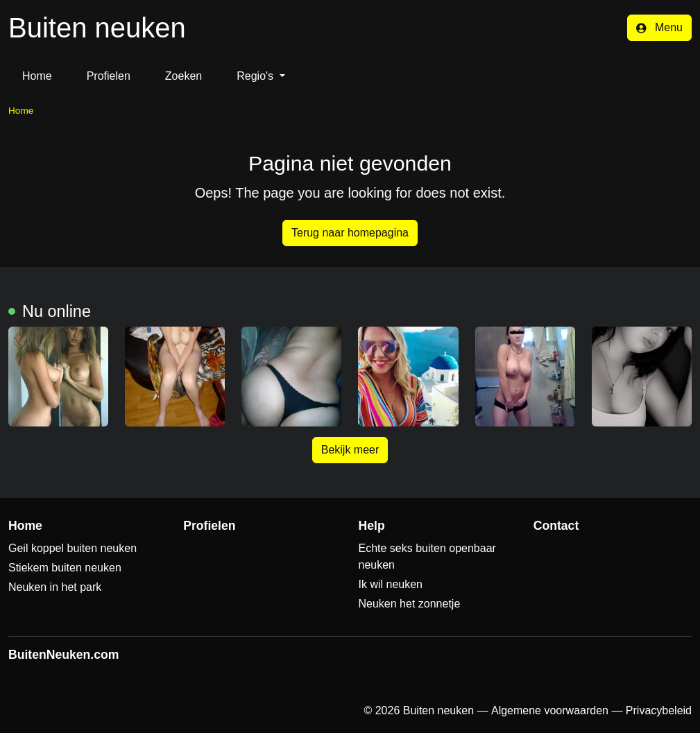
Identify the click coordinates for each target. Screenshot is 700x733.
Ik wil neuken (391, 584)
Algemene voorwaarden (550, 710)
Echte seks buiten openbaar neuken (427, 557)
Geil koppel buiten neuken (72, 548)
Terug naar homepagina (350, 233)
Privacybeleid (659, 710)
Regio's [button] (256, 76)
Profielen (109, 76)
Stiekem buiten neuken (65, 568)
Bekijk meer (350, 450)
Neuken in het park (55, 587)
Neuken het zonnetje (410, 604)
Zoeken (183, 76)
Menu (659, 27)
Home (37, 76)
